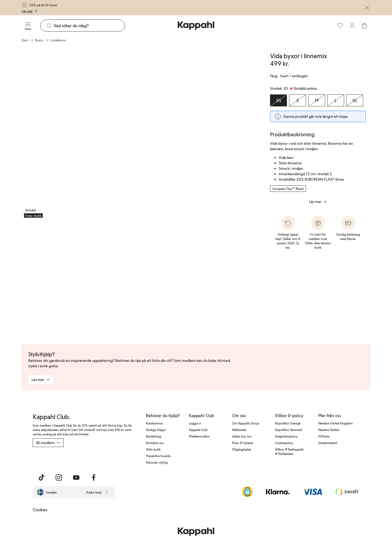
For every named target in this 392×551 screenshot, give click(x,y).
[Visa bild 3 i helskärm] (61, 280)
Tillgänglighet (241, 449)
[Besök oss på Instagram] (59, 478)
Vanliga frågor (156, 430)
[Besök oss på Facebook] (94, 478)
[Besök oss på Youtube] (76, 478)
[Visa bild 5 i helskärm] (220, 280)
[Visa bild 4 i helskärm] (140, 280)
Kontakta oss (155, 443)
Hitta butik (153, 449)
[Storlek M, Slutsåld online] (317, 100)
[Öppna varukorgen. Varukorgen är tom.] (364, 26)
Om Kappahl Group (246, 423)
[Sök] (89, 26)
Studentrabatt (328, 443)
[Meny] (28, 26)
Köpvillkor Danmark (289, 430)
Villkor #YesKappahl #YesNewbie (289, 451)
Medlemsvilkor (199, 436)
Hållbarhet (239, 430)
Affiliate (324, 436)
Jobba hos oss (242, 436)
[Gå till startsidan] (196, 26)
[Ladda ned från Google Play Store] (85, 459)
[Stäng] (367, 8)
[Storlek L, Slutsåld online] (336, 100)
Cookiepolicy (284, 443)
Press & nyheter (243, 443)
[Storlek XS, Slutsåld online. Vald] (278, 100)
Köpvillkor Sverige (288, 423)
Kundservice (154, 423)
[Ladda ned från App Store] (49, 459)
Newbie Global (329, 430)
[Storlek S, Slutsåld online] (298, 100)
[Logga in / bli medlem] (352, 26)
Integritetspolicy (286, 436)
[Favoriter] (340, 26)
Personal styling (157, 462)
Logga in (195, 423)
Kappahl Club (198, 430)
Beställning (154, 436)
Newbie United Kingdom (336, 423)
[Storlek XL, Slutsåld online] (355, 100)
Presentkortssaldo (158, 456)
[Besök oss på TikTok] (41, 478)
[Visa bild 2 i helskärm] (200, 133)
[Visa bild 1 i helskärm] (81, 133)
